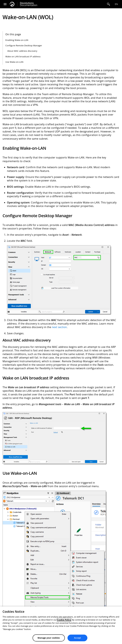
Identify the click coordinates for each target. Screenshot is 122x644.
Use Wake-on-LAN (14, 62)
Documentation (29, 4)
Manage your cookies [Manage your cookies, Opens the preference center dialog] (49, 638)
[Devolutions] (12, 4)
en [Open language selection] (116, 4)
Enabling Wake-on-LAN (17, 40)
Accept (77, 638)
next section (59, 327)
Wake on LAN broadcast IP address (23, 56)
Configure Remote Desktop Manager (24, 45)
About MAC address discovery (22, 51)
